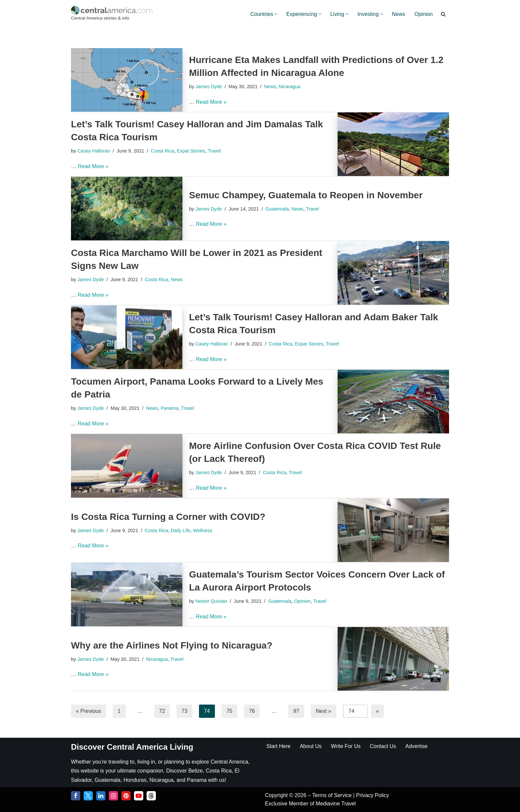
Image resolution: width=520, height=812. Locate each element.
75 (229, 711)
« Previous (89, 711)
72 (162, 711)
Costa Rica (162, 151)
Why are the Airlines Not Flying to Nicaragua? (172, 645)
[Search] (443, 14)
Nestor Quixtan (211, 601)
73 (184, 711)
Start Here (278, 746)
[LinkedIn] (101, 796)
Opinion (424, 14)
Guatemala (277, 209)
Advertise (416, 746)
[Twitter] (88, 796)
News (399, 14)
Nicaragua (290, 87)
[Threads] (151, 796)
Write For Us (346, 746)
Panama (169, 408)
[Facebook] (76, 796)
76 (252, 711)
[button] (276, 14)
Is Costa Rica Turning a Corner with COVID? (168, 517)
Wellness (203, 531)
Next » (323, 711)
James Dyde (209, 87)
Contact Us (383, 746)
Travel (214, 151)
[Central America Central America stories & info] (112, 14)
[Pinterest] (126, 796)
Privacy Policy (372, 795)
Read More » (211, 102)
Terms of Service (333, 795)
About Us (311, 746)
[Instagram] (113, 796)
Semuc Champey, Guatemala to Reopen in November (306, 195)
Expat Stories (191, 151)
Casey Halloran (94, 151)
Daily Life (181, 531)
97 (296, 711)
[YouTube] (139, 796)
